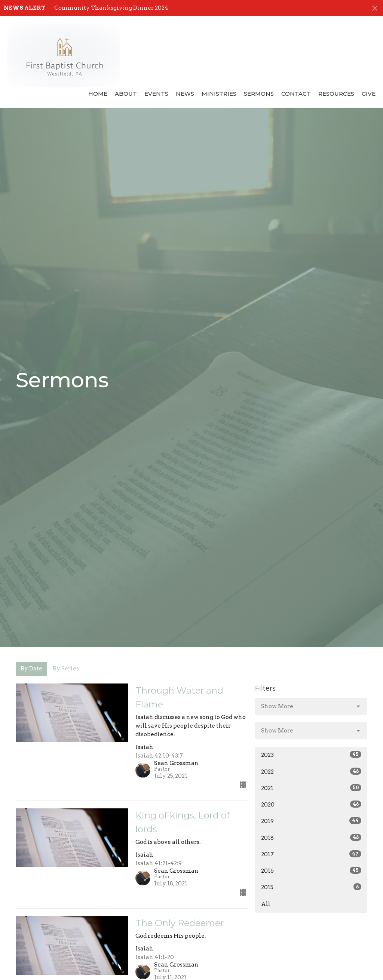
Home (98, 94)
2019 (311, 821)
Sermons (259, 94)
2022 (311, 771)
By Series (66, 669)
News (185, 94)
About (126, 94)
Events (156, 94)
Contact (296, 94)
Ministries (219, 94)
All (266, 904)
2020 (311, 804)
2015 (311, 887)
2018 (311, 838)
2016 (311, 870)
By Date (31, 669)
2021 (311, 788)
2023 (311, 755)
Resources (336, 94)
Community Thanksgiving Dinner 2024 (111, 8)
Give (369, 94)
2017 (311, 854)
